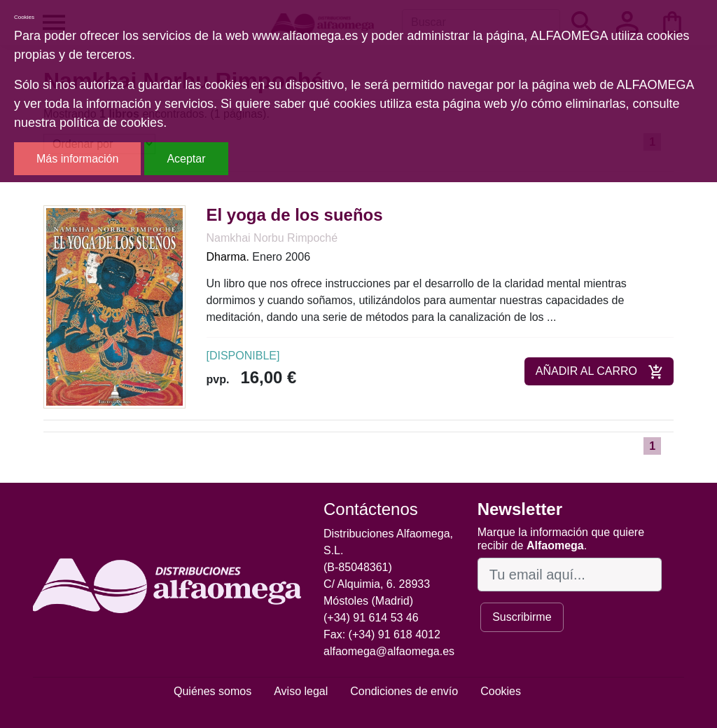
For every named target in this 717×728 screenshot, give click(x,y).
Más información (77, 159)
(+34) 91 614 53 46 (371, 618)
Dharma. (228, 257)
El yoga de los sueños (295, 215)
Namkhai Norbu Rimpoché (272, 238)
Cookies (501, 691)
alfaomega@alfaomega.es (389, 651)
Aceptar (186, 159)
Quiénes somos (213, 691)
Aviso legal (301, 691)
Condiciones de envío (404, 691)
